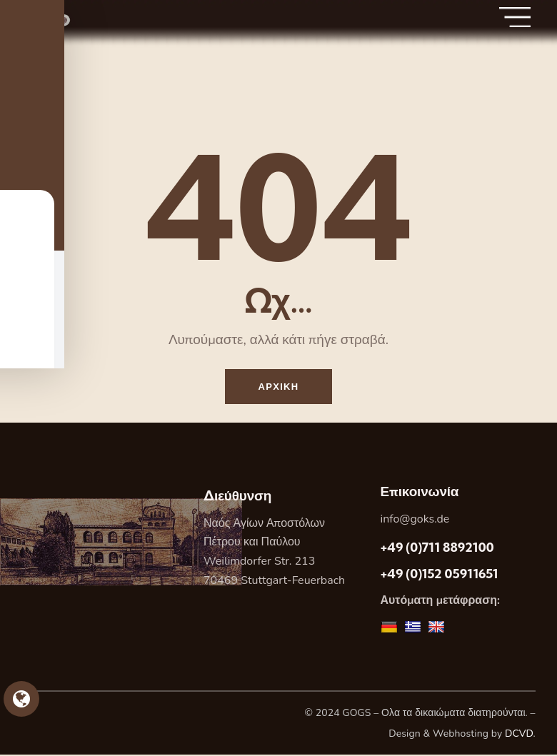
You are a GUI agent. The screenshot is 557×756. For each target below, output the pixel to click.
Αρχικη (279, 387)
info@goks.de (415, 520)
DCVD (519, 735)
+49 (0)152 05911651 (440, 575)
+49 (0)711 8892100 (437, 549)
